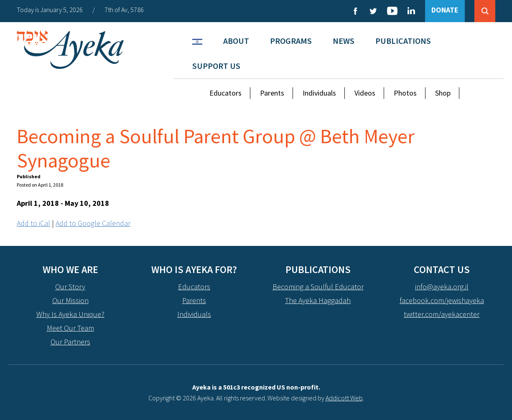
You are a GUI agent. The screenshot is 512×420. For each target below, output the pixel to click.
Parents (272, 93)
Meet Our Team (70, 328)
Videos (365, 93)
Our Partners (70, 342)
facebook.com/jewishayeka (442, 300)
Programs (291, 41)
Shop (443, 93)
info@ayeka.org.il (442, 287)
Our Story (70, 287)
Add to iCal (33, 223)
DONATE (445, 10)
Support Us (216, 66)
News (344, 41)
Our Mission (70, 300)
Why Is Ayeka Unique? (70, 314)
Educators (225, 93)
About (236, 41)
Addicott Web (344, 398)
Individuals (319, 93)
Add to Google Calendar (93, 223)
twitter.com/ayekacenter (442, 314)
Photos (405, 93)
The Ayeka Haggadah (318, 300)
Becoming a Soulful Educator (318, 287)
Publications (403, 41)
